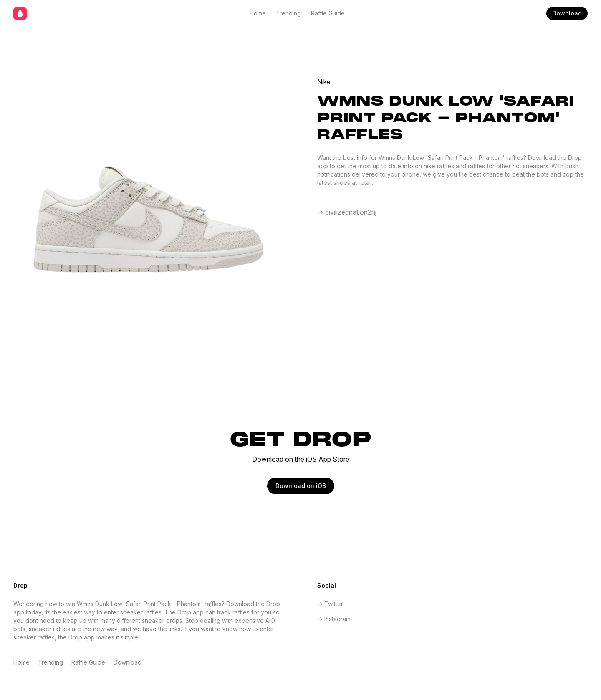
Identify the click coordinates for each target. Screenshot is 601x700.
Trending (288, 13)
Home (258, 13)
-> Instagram (334, 619)
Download (567, 13)
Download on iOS (301, 486)
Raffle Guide (328, 13)
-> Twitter (330, 604)
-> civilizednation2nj (347, 212)
